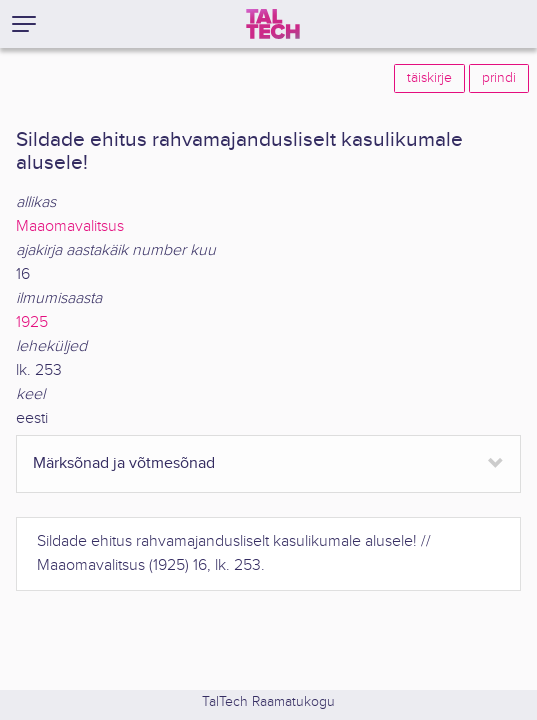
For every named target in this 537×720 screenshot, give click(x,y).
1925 (32, 322)
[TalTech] (273, 24)
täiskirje (429, 78)
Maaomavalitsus (70, 226)
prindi (499, 78)
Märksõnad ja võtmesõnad (124, 463)
